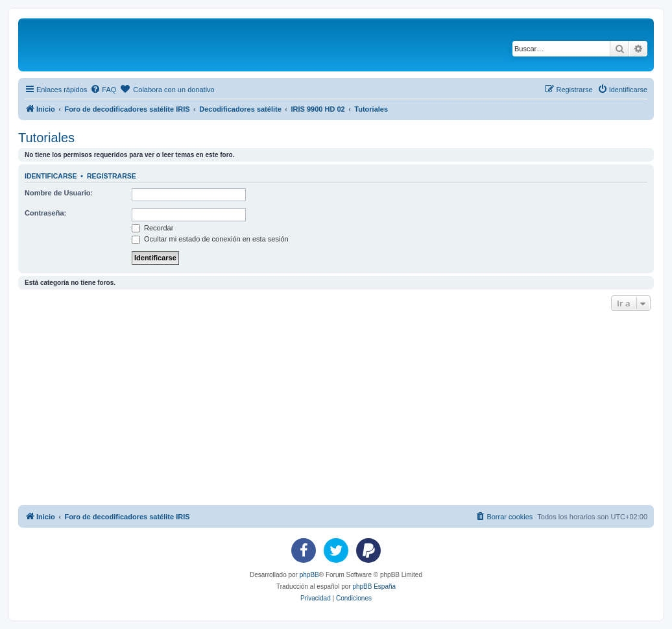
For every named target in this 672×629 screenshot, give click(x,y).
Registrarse (112, 176)
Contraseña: (45, 213)
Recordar (152, 228)
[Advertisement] (345, 412)
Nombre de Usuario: (59, 193)
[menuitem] (103, 90)
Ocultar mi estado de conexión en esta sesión (210, 239)
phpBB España (374, 586)
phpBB (309, 575)
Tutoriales (46, 138)
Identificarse (51, 176)
